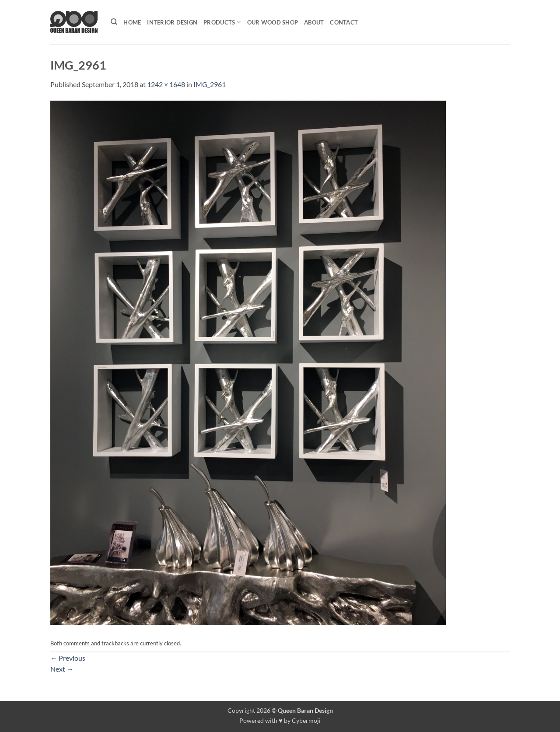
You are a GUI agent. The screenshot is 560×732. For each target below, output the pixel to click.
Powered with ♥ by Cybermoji (280, 720)
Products (222, 22)
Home (132, 22)
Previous (68, 658)
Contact (344, 22)
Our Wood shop (273, 22)
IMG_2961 (210, 84)
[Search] (114, 22)
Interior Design (172, 22)
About (314, 22)
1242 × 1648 (166, 84)
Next (62, 669)
